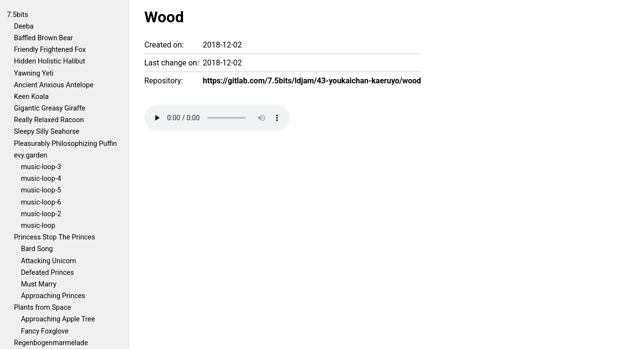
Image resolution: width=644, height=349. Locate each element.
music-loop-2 (41, 214)
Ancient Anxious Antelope (54, 85)
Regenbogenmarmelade (51, 343)
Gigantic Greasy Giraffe (50, 108)
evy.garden (31, 155)
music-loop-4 (41, 179)
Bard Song (37, 249)
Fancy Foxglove (45, 331)
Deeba (24, 26)
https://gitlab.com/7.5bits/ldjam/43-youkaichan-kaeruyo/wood (312, 81)
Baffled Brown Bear (44, 38)
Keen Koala (31, 97)
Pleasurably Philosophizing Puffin (66, 144)
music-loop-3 (41, 167)
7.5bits (17, 15)
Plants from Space (43, 308)
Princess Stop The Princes (54, 237)
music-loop (38, 226)
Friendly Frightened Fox (50, 50)
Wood (164, 17)
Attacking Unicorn (48, 261)
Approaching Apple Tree (58, 319)
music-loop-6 (41, 202)
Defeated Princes (47, 273)
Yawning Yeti (34, 73)
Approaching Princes (53, 296)
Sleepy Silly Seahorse (47, 132)
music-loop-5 (41, 190)
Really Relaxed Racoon (49, 120)
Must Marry (38, 284)
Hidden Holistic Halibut (50, 61)
